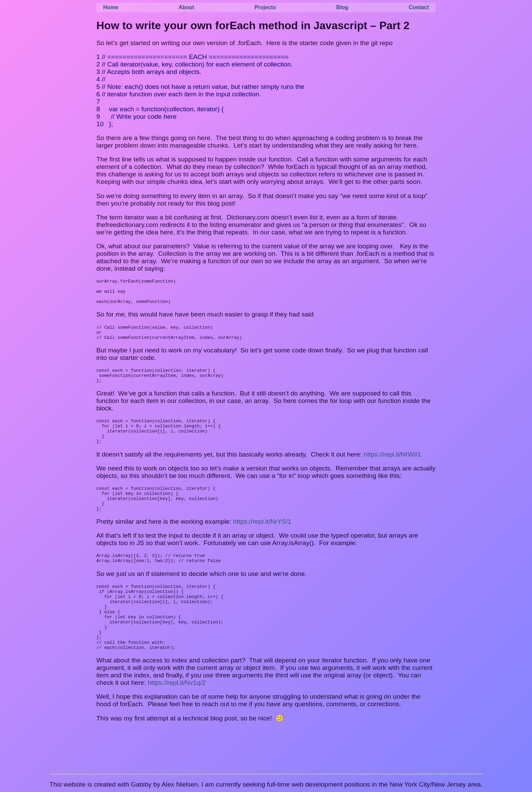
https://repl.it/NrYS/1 (262, 543)
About (186, 7)
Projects (265, 7)
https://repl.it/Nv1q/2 (177, 719)
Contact (419, 7)
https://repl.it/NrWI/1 (393, 471)
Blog (342, 7)
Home (111, 7)
